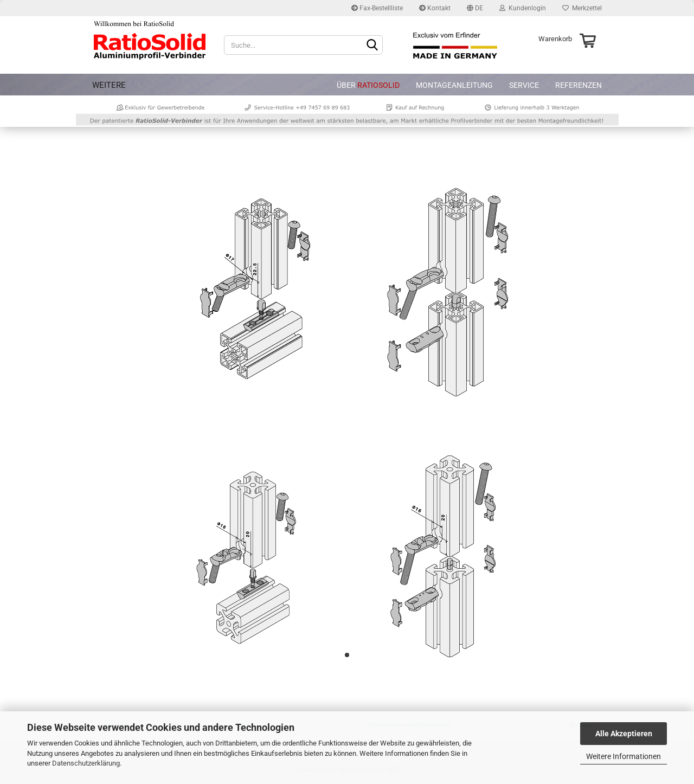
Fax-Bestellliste (377, 8)
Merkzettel (582, 8)
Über (368, 85)
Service (524, 85)
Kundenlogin (523, 8)
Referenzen (579, 85)
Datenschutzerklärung (86, 763)
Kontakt (435, 8)
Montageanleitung (454, 85)
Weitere (109, 85)
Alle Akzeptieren (624, 734)
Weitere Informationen (624, 756)
